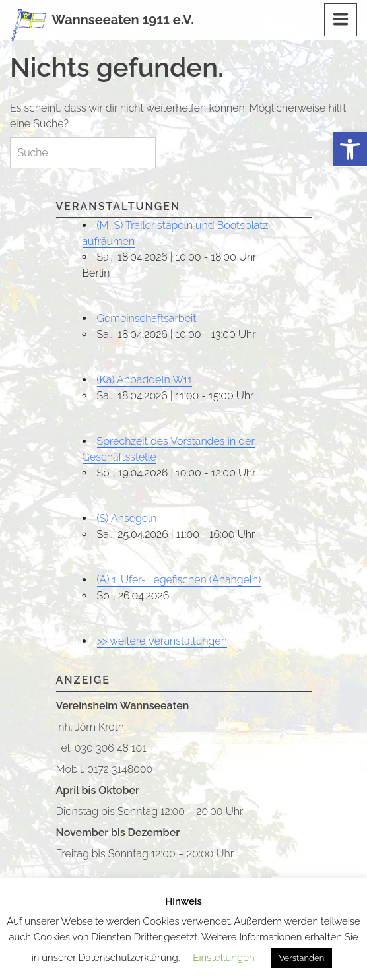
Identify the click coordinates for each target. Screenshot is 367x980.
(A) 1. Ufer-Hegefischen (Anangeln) (179, 580)
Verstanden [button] (302, 958)
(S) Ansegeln (127, 518)
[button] (350, 149)
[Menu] (341, 20)
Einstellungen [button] (223, 958)
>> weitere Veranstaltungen (162, 641)
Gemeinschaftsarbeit (147, 318)
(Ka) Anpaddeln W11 (145, 380)
